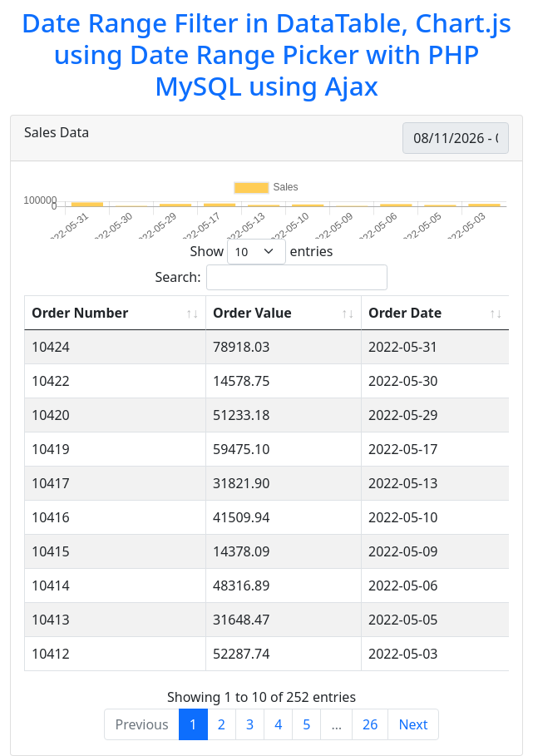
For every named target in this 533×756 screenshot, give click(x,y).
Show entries (261, 252)
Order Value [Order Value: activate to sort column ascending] (252, 313)
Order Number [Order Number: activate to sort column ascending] (80, 313)
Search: (272, 277)
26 (370, 724)
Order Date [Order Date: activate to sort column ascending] (405, 313)
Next (413, 724)
